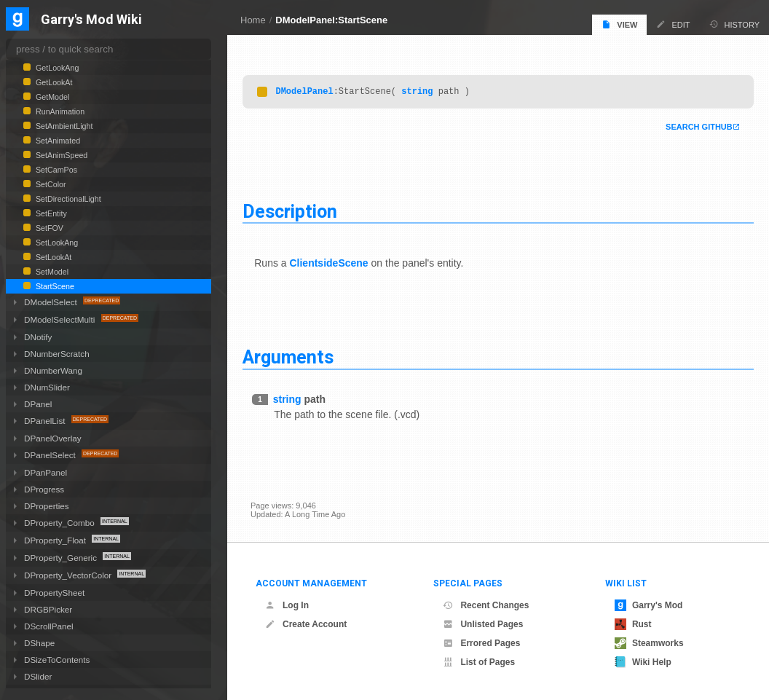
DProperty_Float (56, 540)
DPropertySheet (54, 593)
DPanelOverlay (53, 438)
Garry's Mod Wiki (91, 20)
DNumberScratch (57, 354)
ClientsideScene (336, 263)
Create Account (306, 624)
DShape (39, 643)
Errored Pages (481, 643)
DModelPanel (312, 91)
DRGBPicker (48, 609)
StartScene (54, 286)
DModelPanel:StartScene (331, 20)
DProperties (47, 506)
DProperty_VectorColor (69, 575)
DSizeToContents (57, 660)
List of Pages (479, 662)
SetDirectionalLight (67, 199)
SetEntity (50, 213)
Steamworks (649, 643)
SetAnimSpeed (60, 155)
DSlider (38, 676)
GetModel (51, 97)
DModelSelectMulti (61, 319)
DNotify (38, 337)
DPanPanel (46, 472)
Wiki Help (643, 662)
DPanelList (46, 421)
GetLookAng (56, 68)
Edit (673, 24)
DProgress (44, 489)
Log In (287, 605)
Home (253, 20)
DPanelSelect (51, 455)
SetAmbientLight (63, 126)
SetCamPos (55, 170)
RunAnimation (59, 111)
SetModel (51, 272)
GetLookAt (53, 82)
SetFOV (48, 228)
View (619, 24)
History (735, 24)
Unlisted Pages (483, 624)
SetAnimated (57, 141)
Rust (633, 624)
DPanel (38, 404)
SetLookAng (56, 243)
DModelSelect (52, 302)
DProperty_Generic (62, 558)
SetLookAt (52, 257)
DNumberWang (53, 370)
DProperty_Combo (60, 523)
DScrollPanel (49, 626)
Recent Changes (486, 605)
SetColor (50, 184)
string (425, 91)
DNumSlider (47, 387)
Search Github (691, 127)
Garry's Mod (649, 605)
